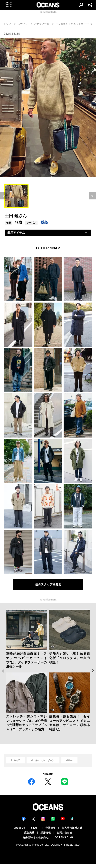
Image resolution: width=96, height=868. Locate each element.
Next (93, 671)
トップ (7, 24)
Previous (3, 671)
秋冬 (44, 222)
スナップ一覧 (42, 24)
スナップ (23, 24)
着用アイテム (16, 233)
